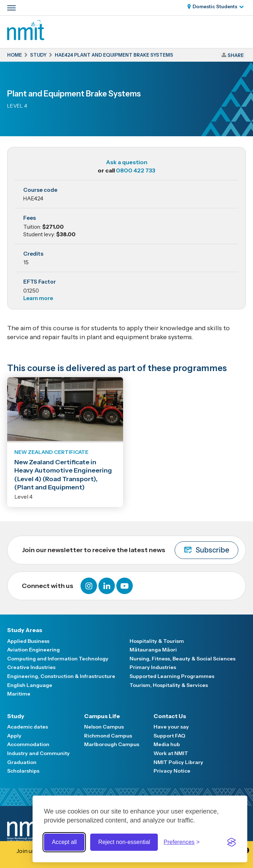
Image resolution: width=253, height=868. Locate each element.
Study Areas (25, 630)
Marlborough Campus (112, 744)
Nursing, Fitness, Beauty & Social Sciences (183, 659)
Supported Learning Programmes (172, 676)
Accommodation (28, 744)
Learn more (38, 298)
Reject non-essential (124, 842)
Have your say (171, 727)
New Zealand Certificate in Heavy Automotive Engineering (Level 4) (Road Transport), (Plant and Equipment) (63, 475)
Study (16, 716)
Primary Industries (153, 667)
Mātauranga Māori (153, 650)
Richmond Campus (108, 736)
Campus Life (102, 716)
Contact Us (170, 716)
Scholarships (23, 771)
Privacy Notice (172, 771)
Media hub (167, 744)
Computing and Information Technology (58, 659)
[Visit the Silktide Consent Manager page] (232, 842)
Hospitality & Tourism (157, 641)
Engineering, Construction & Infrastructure (61, 676)
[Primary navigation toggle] (11, 8)
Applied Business (28, 641)
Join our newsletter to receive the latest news (130, 550)
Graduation (22, 762)
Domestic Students (215, 6)
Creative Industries (31, 667)
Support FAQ (169, 736)
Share (236, 55)
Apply (14, 736)
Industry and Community (38, 753)
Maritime (19, 694)
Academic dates (28, 727)
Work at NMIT (171, 753)
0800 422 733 (136, 170)
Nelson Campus (104, 727)
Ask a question (127, 162)
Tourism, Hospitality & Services (169, 685)
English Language (30, 685)
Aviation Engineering (33, 650)
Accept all (64, 842)
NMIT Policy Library (178, 762)
